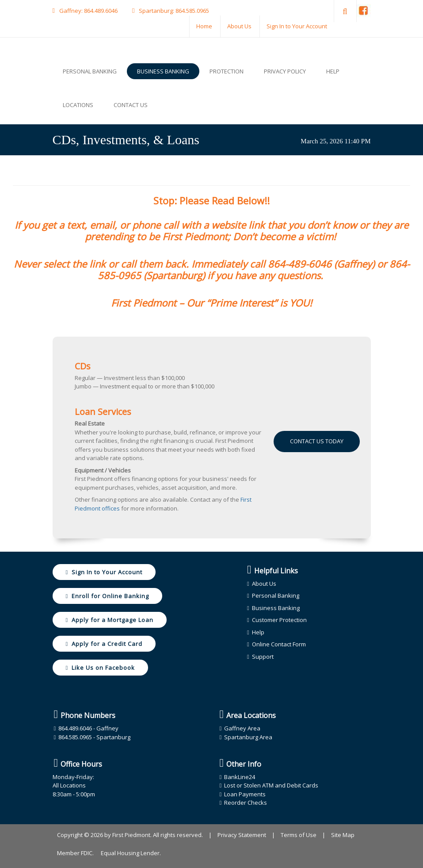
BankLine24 (240, 777)
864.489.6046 (101, 11)
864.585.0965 (192, 11)
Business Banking (276, 608)
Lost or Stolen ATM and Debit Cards (271, 785)
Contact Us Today (317, 441)
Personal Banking (276, 595)
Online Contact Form (279, 644)
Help (258, 632)
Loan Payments (245, 794)
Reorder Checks (246, 803)
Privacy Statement (242, 835)
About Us (239, 26)
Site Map (343, 835)
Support (263, 657)
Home (204, 26)
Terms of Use (299, 835)
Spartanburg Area (248, 737)
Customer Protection (279, 620)
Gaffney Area (242, 728)
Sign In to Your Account (297, 26)
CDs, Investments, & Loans (126, 140)
